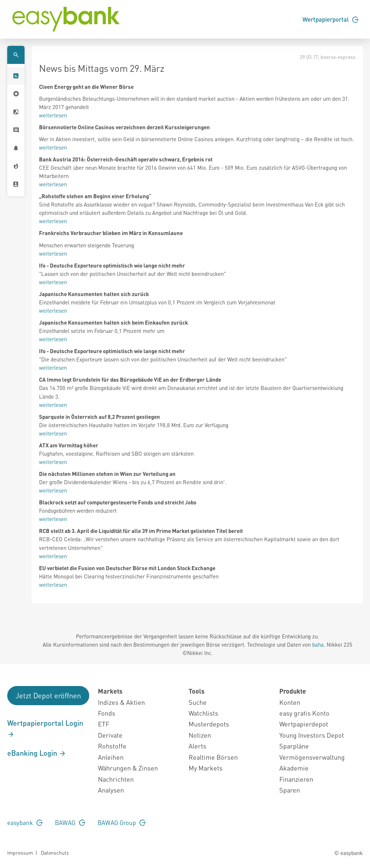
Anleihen (111, 757)
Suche (198, 702)
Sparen (290, 790)
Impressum (20, 852)
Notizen (200, 735)
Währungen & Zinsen (128, 768)
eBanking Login (37, 753)
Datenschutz (55, 852)
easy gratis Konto (304, 713)
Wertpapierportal (330, 19)
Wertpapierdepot (304, 724)
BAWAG (70, 823)
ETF (104, 724)
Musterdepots (209, 724)
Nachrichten (116, 779)
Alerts (197, 746)
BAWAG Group (122, 823)
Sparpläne (294, 746)
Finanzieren (296, 779)
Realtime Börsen (213, 757)
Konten (290, 702)
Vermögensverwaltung (312, 757)
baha (318, 645)
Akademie (294, 768)
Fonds (107, 713)
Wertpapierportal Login (45, 728)
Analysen (111, 790)
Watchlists (203, 713)
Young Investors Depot (312, 735)
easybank (25, 823)
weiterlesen (53, 115)
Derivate (110, 735)
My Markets (206, 768)
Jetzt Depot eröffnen (48, 695)
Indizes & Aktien (121, 702)
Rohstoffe (112, 746)
